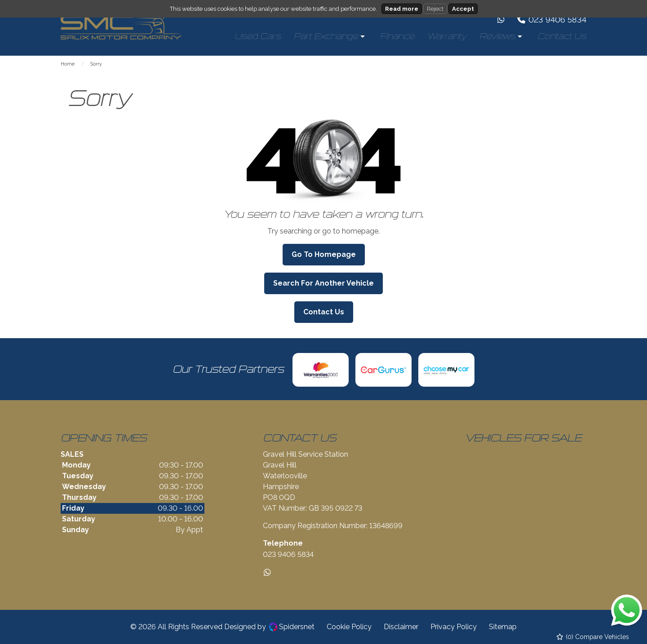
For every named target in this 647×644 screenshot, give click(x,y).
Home (68, 64)
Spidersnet (292, 627)
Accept (463, 9)
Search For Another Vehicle (323, 283)
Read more (402, 9)
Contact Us (324, 312)
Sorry (96, 64)
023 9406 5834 (288, 554)
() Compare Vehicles (593, 637)
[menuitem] (258, 37)
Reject (435, 9)
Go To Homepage (324, 254)
